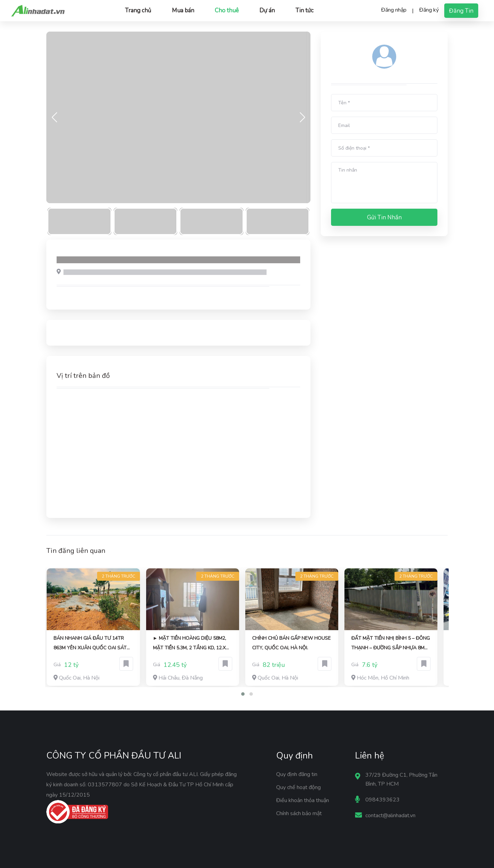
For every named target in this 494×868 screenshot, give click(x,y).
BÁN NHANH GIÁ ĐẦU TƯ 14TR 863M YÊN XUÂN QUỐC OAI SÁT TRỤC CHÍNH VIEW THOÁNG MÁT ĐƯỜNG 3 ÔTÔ (91, 644)
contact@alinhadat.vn (390, 815)
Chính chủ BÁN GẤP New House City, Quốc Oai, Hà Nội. (291, 643)
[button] (243, 694)
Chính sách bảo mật (299, 813)
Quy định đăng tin (297, 774)
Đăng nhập (394, 10)
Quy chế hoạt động (298, 787)
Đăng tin (461, 11)
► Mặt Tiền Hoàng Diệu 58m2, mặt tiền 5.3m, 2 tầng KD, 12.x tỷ (190, 644)
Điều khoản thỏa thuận (303, 800)
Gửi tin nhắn (384, 217)
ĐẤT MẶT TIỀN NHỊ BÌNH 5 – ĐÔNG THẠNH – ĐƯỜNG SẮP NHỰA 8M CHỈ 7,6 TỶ (391, 644)
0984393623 (383, 800)
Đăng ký (429, 10)
